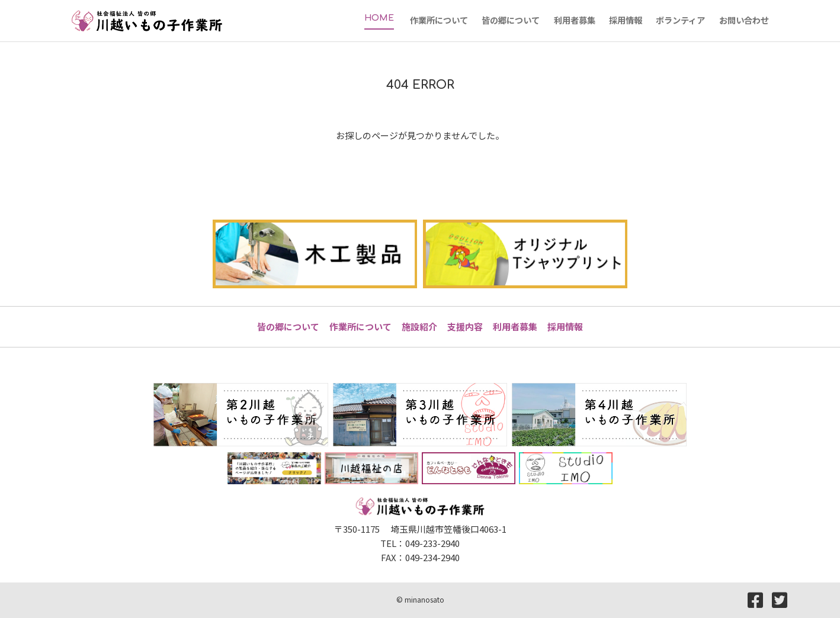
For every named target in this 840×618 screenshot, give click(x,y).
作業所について (360, 326)
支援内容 (465, 326)
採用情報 (565, 326)
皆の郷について (288, 326)
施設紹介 (419, 326)
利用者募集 (515, 326)
